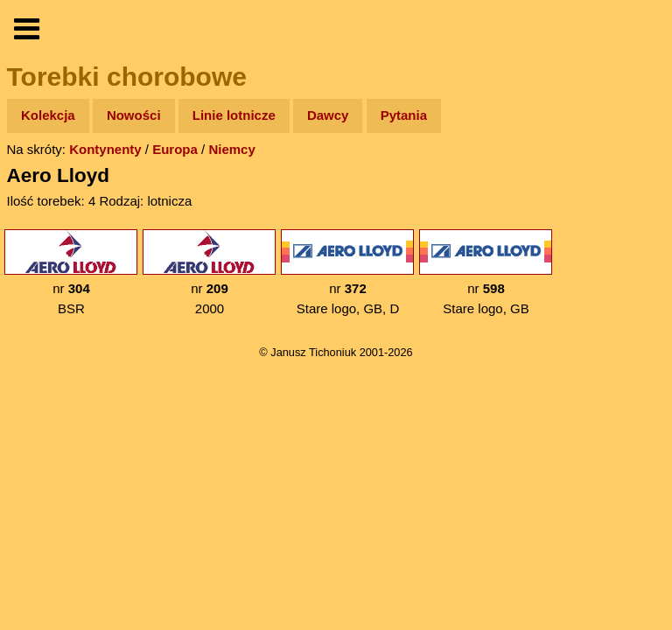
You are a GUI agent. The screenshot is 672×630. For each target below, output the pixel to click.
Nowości (134, 115)
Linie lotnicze (234, 115)
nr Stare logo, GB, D (347, 273)
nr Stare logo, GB (486, 273)
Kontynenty (105, 149)
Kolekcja (48, 115)
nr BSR (71, 273)
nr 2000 (209, 273)
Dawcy (328, 115)
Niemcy (231, 149)
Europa (175, 149)
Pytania (404, 115)
